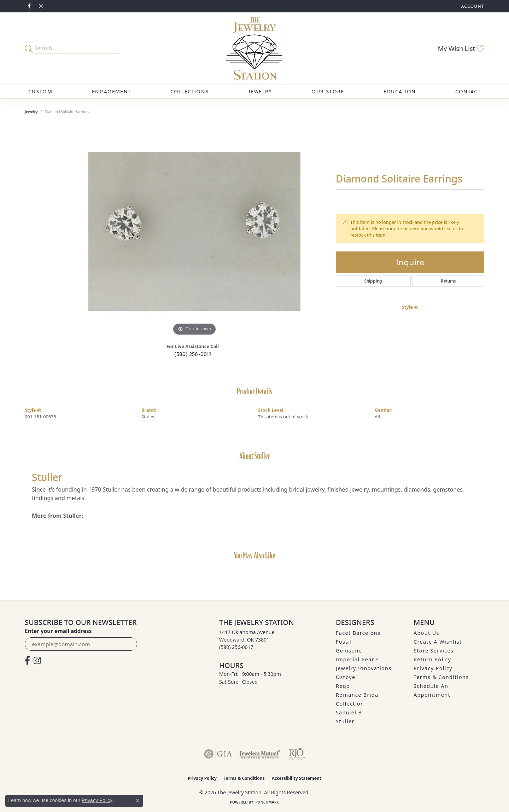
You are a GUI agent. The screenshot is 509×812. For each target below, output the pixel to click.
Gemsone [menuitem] (349, 651)
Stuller (148, 417)
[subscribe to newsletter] (128, 644)
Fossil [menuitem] (344, 642)
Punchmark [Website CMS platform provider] (267, 802)
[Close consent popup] (138, 801)
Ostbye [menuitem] (346, 677)
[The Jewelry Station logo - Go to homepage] (254, 48)
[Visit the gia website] (218, 754)
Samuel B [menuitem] (349, 712)
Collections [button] (190, 91)
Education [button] (400, 91)
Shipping (373, 281)
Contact (468, 91)
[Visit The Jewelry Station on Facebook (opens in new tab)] (29, 6)
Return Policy (432, 659)
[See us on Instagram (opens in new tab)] (41, 6)
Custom (40, 91)
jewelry (31, 112)
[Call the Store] (236, 647)
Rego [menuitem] (343, 686)
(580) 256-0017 (193, 354)
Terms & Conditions (441, 677)
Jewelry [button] (260, 91)
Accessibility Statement (297, 778)
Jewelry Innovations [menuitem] (364, 668)
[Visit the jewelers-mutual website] (260, 754)
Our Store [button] (328, 91)
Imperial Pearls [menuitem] (357, 659)
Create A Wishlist (438, 642)
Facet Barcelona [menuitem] (358, 633)
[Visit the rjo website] (296, 754)
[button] (472, 6)
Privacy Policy (433, 668)
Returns (448, 281)
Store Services (434, 651)
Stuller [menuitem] (345, 721)
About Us (426, 633)
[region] (194, 231)
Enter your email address (58, 631)
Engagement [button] (112, 91)
